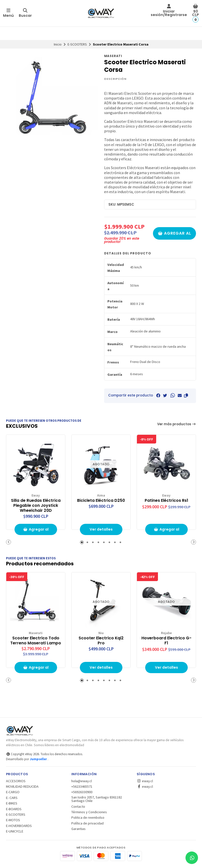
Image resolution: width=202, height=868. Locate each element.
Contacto (78, 806)
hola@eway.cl (82, 781)
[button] (186, 395)
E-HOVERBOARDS (19, 826)
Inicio (58, 44)
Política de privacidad (87, 823)
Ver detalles (101, 529)
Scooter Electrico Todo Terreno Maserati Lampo (36, 641)
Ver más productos (177, 424)
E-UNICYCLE (15, 831)
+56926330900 (82, 792)
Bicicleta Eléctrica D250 (101, 501)
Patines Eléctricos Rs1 (166, 501)
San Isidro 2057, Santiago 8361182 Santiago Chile (97, 799)
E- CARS (12, 798)
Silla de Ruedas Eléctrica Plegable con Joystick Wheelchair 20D (36, 505)
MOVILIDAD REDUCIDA (22, 786)
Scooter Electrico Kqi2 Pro (101, 641)
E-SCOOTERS (77, 44)
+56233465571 (82, 786)
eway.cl (145, 781)
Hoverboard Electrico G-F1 (166, 641)
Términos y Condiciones (89, 812)
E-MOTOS (13, 820)
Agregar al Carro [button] (36, 531)
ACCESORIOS (16, 781)
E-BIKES (12, 803)
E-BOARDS (14, 809)
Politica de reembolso (88, 817)
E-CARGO (13, 792)
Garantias (78, 829)
